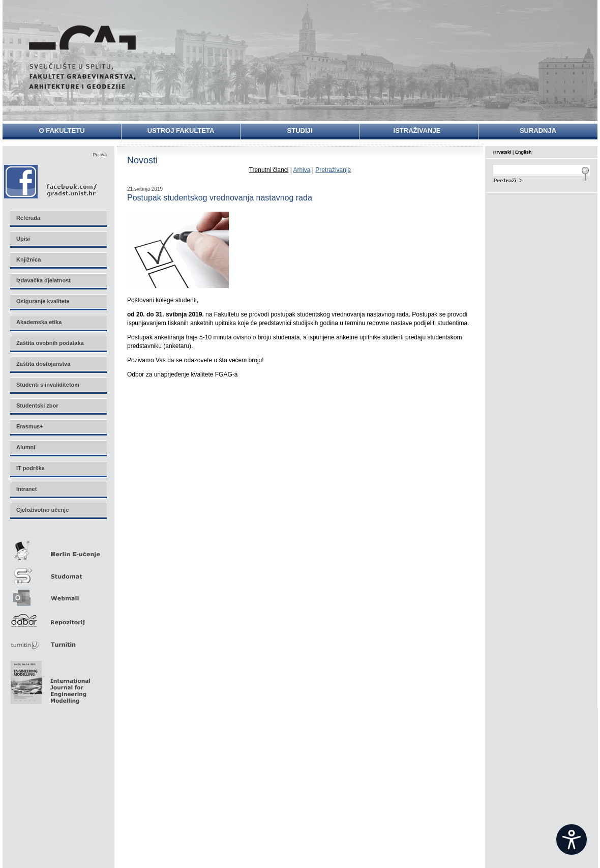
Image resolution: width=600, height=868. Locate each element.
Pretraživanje (333, 170)
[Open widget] (572, 840)
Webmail (58, 595)
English (523, 152)
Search (542, 179)
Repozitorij (58, 617)
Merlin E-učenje (58, 549)
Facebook (51, 181)
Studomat (58, 572)
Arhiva (302, 170)
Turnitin (58, 640)
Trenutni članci (269, 170)
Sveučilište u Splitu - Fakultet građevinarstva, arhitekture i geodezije (82, 57)
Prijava (100, 155)
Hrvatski (502, 152)
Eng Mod (49, 680)
